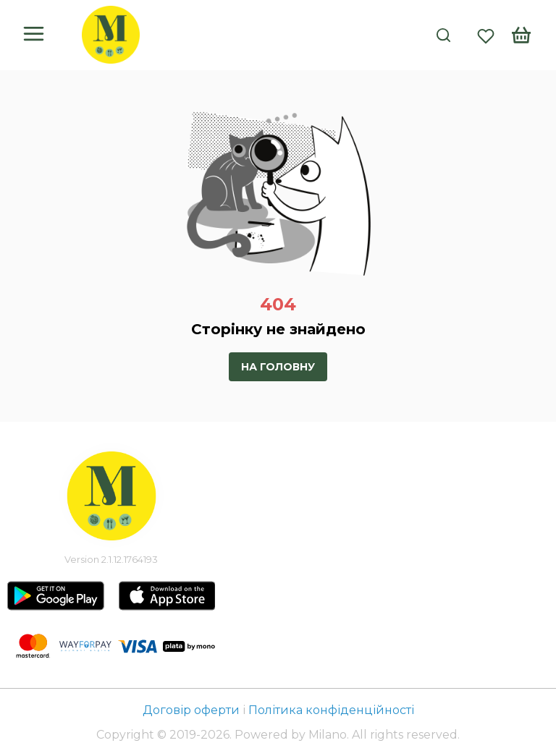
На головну (278, 367)
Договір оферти (193, 710)
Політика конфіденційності (331, 710)
